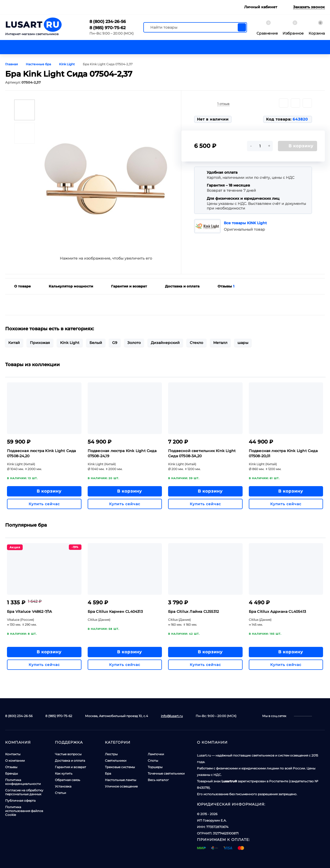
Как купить (64, 773)
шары (243, 343)
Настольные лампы (121, 780)
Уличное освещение (121, 786)
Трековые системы (120, 767)
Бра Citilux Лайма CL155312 (193, 612)
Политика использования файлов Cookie (24, 811)
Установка (63, 786)
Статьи (60, 793)
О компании (15, 761)
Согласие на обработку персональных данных (24, 792)
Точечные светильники (166, 773)
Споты (153, 761)
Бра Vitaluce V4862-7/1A (30, 612)
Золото (134, 343)
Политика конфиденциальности (23, 782)
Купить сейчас (44, 504)
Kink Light (70, 343)
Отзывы (11, 767)
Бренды (11, 773)
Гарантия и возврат (71, 767)
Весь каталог (158, 780)
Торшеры (155, 767)
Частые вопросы (68, 754)
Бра (108, 773)
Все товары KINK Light (245, 223)
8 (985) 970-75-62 (108, 28)
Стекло (196, 343)
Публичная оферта (20, 801)
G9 (115, 343)
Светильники (116, 761)
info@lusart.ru (172, 716)
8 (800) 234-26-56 (108, 22)
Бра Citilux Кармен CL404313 (115, 612)
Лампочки (156, 754)
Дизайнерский (165, 343)
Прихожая (40, 343)
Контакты (13, 754)
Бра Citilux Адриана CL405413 (278, 612)
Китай (14, 343)
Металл (220, 343)
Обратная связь (68, 780)
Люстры (111, 754)
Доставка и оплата (70, 761)
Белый (96, 343)
